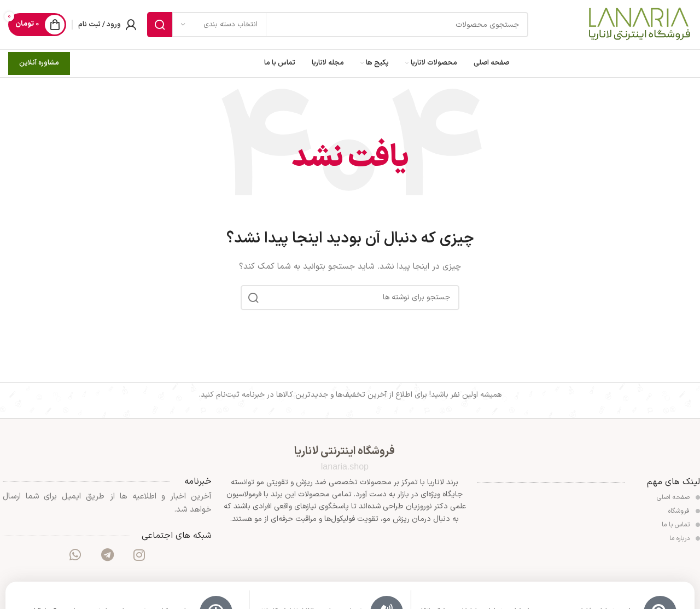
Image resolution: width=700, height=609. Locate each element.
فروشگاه (684, 511)
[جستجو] (338, 25)
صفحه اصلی (678, 497)
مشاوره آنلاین (39, 63)
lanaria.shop (345, 466)
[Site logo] (639, 24)
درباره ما (685, 538)
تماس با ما (681, 525)
